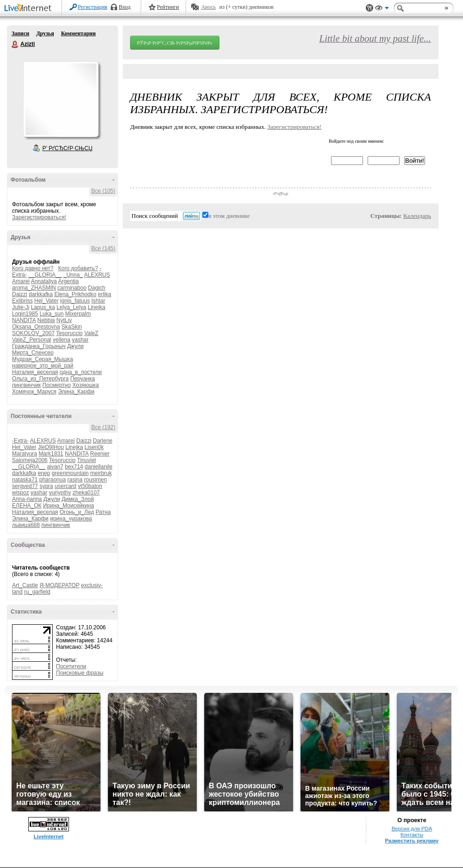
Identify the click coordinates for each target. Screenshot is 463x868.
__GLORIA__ (45, 275)
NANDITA (24, 320)
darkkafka (41, 294)
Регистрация (93, 7)
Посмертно (56, 385)
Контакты (412, 835)
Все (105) (103, 191)
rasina (75, 480)
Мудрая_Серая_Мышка (43, 359)
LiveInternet (30, 9)
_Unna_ (73, 275)
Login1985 (25, 314)
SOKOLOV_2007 (33, 333)
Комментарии (78, 33)
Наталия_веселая (35, 372)
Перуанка (83, 379)
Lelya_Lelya (71, 307)
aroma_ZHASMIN (34, 288)
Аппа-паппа (27, 499)
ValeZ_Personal (32, 340)
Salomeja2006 (30, 460)
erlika (104, 294)
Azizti (15, 44)
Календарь (417, 216)
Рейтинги (168, 7)
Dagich (97, 288)
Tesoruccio (69, 333)
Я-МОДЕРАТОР (59, 585)
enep (44, 473)
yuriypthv (60, 493)
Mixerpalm (78, 314)
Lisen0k (94, 447)
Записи (20, 33)
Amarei (21, 281)
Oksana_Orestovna (36, 327)
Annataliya (44, 281)
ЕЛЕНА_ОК (27, 506)
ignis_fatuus (75, 301)
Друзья (45, 33)
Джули (75, 346)
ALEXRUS (97, 275)
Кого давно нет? (33, 268)
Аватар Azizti (61, 99)
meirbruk (101, 473)
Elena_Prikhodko (75, 294)
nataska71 (25, 480)
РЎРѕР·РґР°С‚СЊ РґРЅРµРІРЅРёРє (175, 43)
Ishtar (98, 301)
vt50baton (90, 486)
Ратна (103, 512)
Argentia (68, 281)
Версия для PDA (412, 829)
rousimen (96, 480)
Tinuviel (86, 460)
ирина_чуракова (71, 519)
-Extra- (20, 441)
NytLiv (64, 320)
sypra (46, 486)
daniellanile (99, 467)
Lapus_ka (43, 307)
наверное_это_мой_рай (43, 366)
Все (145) (103, 248)
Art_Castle (25, 585)
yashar (80, 340)
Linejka (96, 307)
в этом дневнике (229, 216)
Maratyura (25, 454)
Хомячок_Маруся (34, 392)
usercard (66, 486)
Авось (208, 7)
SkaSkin (72, 327)
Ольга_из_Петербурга (40, 379)
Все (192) (103, 427)
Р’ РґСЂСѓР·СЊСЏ (68, 148)
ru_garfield (37, 592)
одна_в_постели (81, 372)
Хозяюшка (85, 385)
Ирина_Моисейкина (69, 506)
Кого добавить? (78, 268)
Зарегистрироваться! (39, 217)
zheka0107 (86, 493)
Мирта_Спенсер (33, 353)
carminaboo (72, 288)
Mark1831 (51, 454)
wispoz (21, 493)
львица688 (26, 525)
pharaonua (53, 480)
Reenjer (100, 454)
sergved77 (25, 486)
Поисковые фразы (80, 673)
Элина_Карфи (76, 392)
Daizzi (20, 294)
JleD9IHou (51, 447)
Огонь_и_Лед (77, 512)
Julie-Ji (21, 307)
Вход (125, 7)
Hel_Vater (46, 301)
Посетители (71, 666)
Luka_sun (51, 314)
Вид (382, 9)
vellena (62, 340)
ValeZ (91, 333)
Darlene (103, 441)
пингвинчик (26, 385)
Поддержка (369, 8)
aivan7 (55, 467)
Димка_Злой (78, 499)
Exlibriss (22, 301)
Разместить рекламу (412, 841)
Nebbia (46, 320)
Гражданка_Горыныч (39, 346)
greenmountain (70, 473)
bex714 (74, 467)
